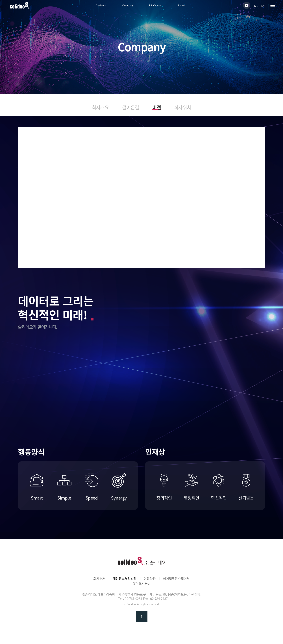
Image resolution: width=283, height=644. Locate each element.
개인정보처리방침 (125, 579)
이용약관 (150, 579)
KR (256, 6)
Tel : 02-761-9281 (130, 599)
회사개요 (100, 107)
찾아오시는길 (142, 583)
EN (263, 6)
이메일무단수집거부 (176, 579)
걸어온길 (131, 107)
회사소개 (99, 579)
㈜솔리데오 (142, 561)
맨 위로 (142, 616)
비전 (157, 108)
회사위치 (183, 107)
